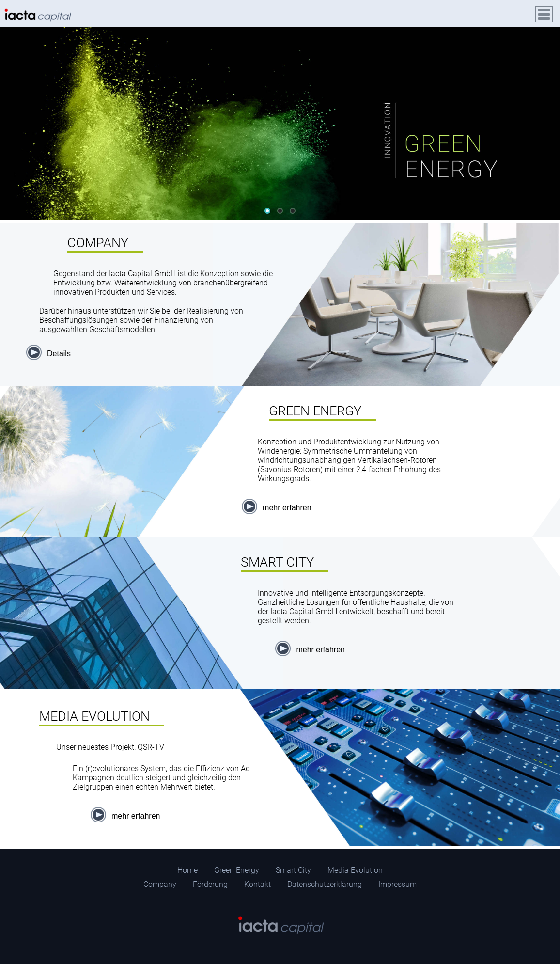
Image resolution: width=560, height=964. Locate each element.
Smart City (293, 870)
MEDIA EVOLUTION (94, 716)
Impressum (397, 884)
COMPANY (98, 243)
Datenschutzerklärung (325, 884)
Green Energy (237, 870)
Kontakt (257, 884)
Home (187, 870)
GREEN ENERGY (315, 411)
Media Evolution (355, 870)
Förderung (210, 884)
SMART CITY (277, 562)
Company (160, 884)
